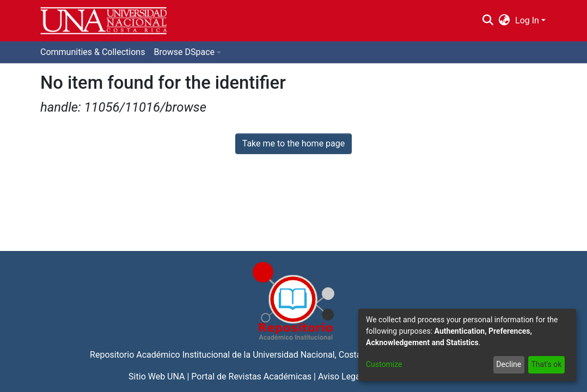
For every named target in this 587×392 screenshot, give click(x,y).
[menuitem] (505, 21)
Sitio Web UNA (157, 376)
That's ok (546, 364)
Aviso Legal (340, 376)
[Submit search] (488, 21)
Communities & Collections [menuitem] (93, 52)
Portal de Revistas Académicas (251, 376)
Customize (384, 364)
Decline (509, 364)
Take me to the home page (294, 143)
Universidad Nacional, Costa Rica (316, 355)
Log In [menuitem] (527, 20)
